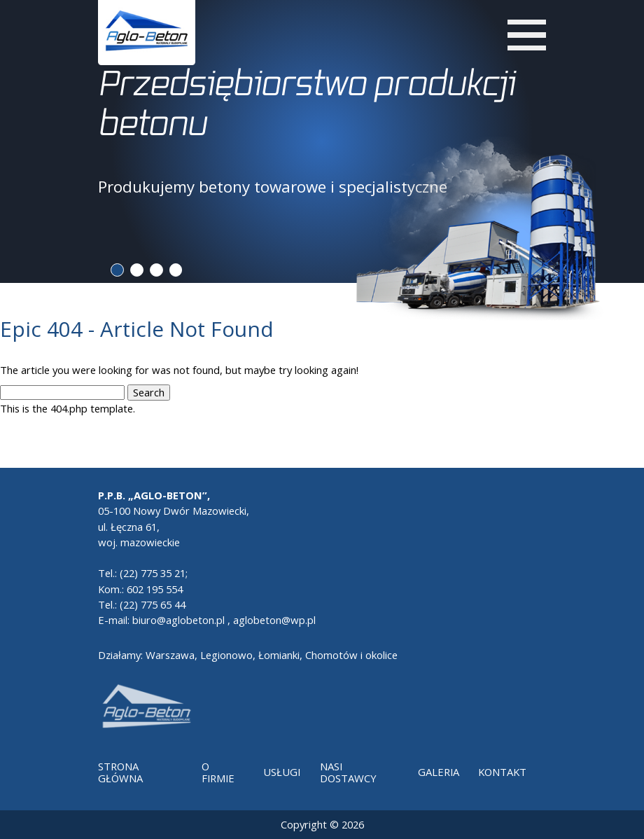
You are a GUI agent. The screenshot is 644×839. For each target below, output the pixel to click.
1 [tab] (117, 270)
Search (149, 392)
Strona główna (120, 772)
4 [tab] (176, 270)
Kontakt (502, 772)
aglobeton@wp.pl (274, 620)
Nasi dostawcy (348, 772)
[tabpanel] (322, 130)
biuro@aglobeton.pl (178, 620)
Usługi (282, 772)
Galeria (439, 772)
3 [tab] (156, 270)
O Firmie (218, 772)
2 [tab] (137, 270)
